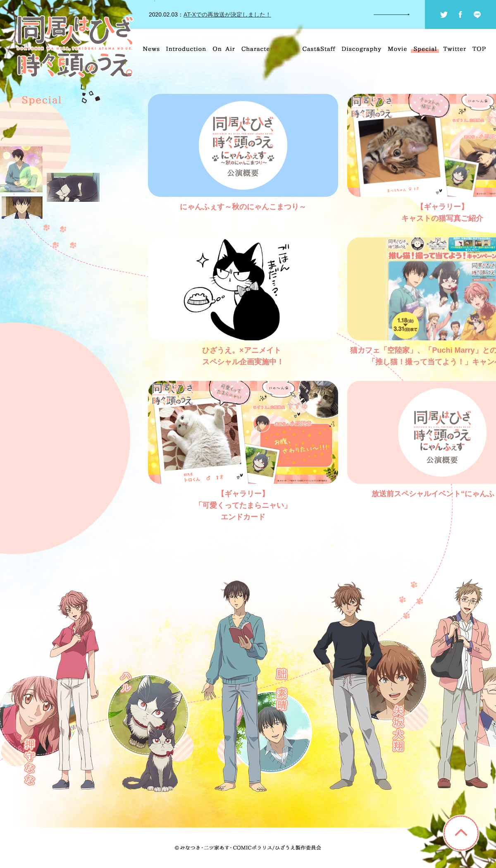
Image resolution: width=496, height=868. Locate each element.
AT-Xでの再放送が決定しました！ (227, 14)
